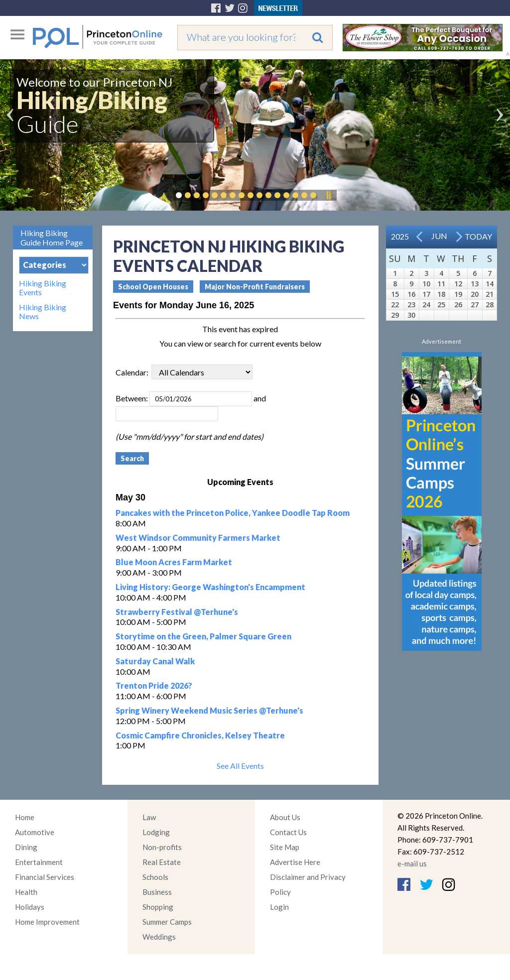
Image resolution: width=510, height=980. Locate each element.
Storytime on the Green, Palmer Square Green (203, 636)
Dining (26, 847)
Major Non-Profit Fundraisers (255, 287)
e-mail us (412, 863)
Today (478, 236)
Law (149, 817)
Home (25, 817)
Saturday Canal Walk (155, 661)
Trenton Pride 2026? (154, 685)
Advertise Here (295, 862)
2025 (400, 236)
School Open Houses (153, 287)
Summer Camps (167, 922)
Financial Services (45, 877)
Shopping (158, 907)
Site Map (285, 847)
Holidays (30, 907)
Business (157, 892)
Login (279, 907)
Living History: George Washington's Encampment (210, 587)
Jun (439, 236)
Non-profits (162, 847)
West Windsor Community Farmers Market (198, 538)
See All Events (240, 766)
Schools (155, 877)
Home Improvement (47, 922)
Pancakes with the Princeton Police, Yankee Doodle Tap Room (233, 513)
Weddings (159, 937)
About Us (285, 817)
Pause (328, 195)
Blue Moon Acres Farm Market (174, 562)
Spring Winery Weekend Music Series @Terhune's (209, 710)
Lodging (156, 832)
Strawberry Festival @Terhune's (177, 612)
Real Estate (162, 862)
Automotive (35, 832)
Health (26, 892)
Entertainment (39, 862)
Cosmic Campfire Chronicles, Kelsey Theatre (200, 735)
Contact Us (288, 832)
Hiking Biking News (43, 312)
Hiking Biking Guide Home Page (52, 238)
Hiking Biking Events (43, 288)
